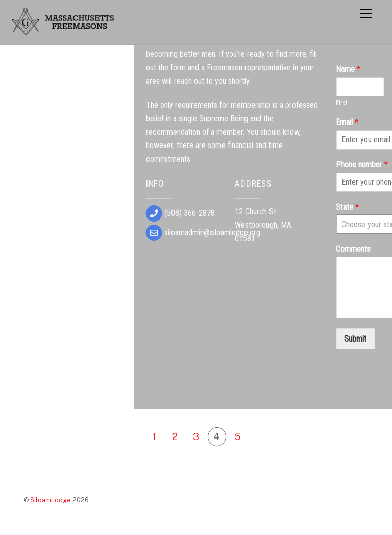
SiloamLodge (51, 500)
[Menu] (366, 14)
